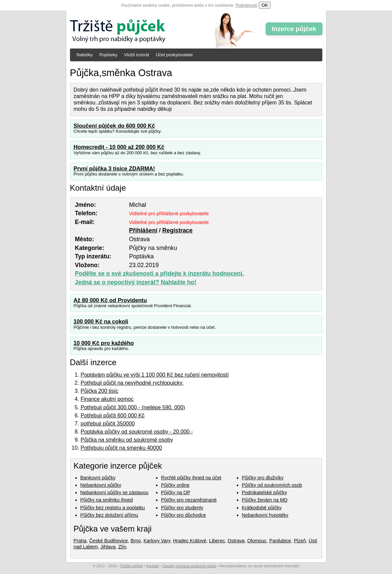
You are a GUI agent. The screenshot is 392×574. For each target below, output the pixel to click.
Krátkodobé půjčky (262, 508)
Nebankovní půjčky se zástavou (114, 492)
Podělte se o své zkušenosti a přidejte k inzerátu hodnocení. (160, 274)
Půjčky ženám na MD (265, 500)
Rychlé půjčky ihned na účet (191, 478)
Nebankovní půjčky (101, 485)
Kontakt (153, 566)
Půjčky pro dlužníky (263, 478)
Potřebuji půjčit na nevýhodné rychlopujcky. (132, 383)
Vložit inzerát (137, 55)
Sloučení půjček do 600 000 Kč (114, 126)
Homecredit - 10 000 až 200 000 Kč (119, 147)
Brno (136, 541)
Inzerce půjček (294, 29)
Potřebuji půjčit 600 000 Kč (113, 416)
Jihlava (108, 547)
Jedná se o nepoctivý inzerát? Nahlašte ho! (136, 282)
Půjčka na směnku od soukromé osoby (127, 440)
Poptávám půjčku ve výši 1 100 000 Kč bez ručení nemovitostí (155, 375)
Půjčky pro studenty (182, 508)
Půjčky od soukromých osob (272, 485)
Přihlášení (143, 230)
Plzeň (300, 541)
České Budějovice (109, 541)
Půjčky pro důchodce (184, 515)
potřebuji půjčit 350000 (108, 424)
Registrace (177, 230)
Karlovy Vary (157, 541)
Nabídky (85, 55)
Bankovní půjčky (98, 478)
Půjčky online (175, 485)
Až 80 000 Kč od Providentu (110, 300)
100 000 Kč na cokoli (101, 322)
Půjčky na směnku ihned (107, 500)
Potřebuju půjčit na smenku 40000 (121, 448)
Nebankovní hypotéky (265, 515)
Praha (80, 541)
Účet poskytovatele (174, 55)
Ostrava (236, 541)
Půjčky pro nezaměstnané (189, 500)
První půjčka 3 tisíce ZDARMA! (114, 169)
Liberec (217, 541)
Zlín (122, 547)
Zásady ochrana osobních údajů (189, 566)
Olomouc (257, 541)
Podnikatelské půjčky (264, 492)
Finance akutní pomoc (107, 399)
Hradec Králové (190, 541)
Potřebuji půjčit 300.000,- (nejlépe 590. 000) (133, 407)
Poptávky (108, 55)
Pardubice (280, 541)
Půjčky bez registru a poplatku (113, 508)
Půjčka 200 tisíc (100, 391)
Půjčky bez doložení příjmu (109, 515)
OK (265, 5)
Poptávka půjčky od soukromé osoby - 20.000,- (137, 432)
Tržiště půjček (131, 566)
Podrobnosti (246, 5)
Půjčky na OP (176, 492)
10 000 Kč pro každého (104, 343)
